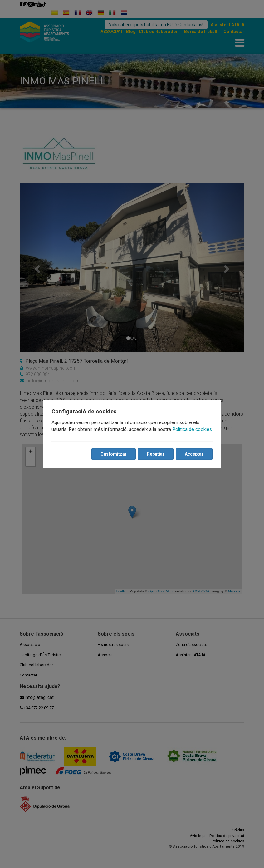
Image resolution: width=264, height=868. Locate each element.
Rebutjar (155, 454)
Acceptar (194, 454)
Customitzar (113, 454)
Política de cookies (192, 429)
